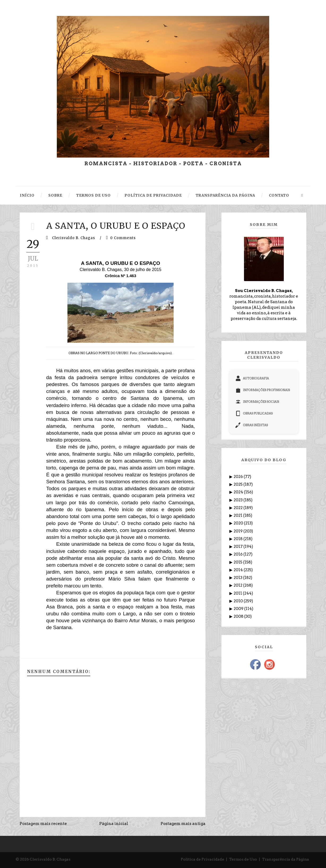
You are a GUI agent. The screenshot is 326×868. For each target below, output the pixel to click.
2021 (238, 515)
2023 (239, 500)
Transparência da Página (286, 859)
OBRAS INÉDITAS (252, 425)
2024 (239, 492)
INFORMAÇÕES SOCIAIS (257, 402)
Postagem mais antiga (183, 824)
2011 (238, 593)
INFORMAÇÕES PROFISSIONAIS (263, 390)
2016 (239, 554)
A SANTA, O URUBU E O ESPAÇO (116, 226)
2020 (239, 523)
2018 (239, 539)
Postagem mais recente (43, 824)
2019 (239, 531)
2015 (238, 562)
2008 (239, 616)
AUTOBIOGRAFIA (252, 378)
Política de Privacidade (202, 859)
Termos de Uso (243, 859)
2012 (238, 585)
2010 (239, 601)
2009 (239, 609)
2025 (239, 484)
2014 (239, 570)
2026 (239, 477)
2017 (239, 547)
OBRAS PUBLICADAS (254, 413)
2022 (239, 508)
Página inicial (114, 824)
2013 (238, 578)
